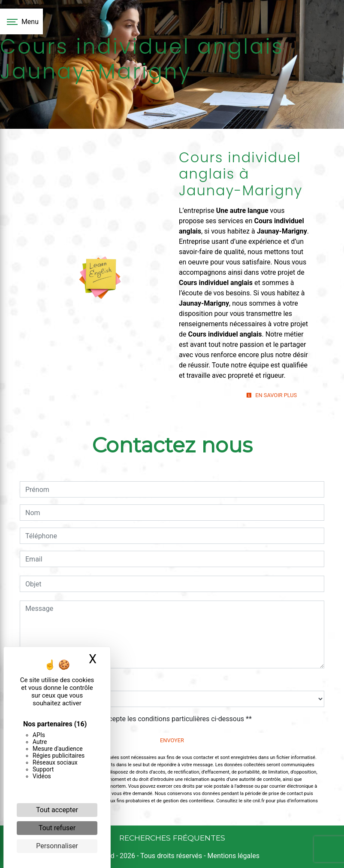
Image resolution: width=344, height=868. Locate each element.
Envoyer (172, 740)
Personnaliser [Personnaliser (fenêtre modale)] (57, 846)
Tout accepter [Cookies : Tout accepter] (57, 810)
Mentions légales (233, 856)
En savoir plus (272, 395)
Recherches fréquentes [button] (172, 838)
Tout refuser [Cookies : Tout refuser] (57, 828)
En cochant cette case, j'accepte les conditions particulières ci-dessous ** (140, 719)
